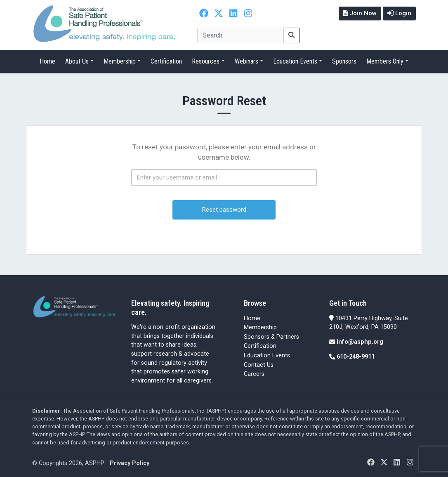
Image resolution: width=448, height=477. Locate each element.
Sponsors (344, 61)
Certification (166, 61)
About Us (77, 61)
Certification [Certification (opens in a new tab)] (260, 346)
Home (47, 61)
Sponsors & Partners (271, 337)
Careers (254, 374)
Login (399, 13)
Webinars (246, 61)
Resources (206, 61)
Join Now (360, 13)
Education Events (295, 61)
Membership (120, 61)
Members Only (385, 61)
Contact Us (259, 365)
